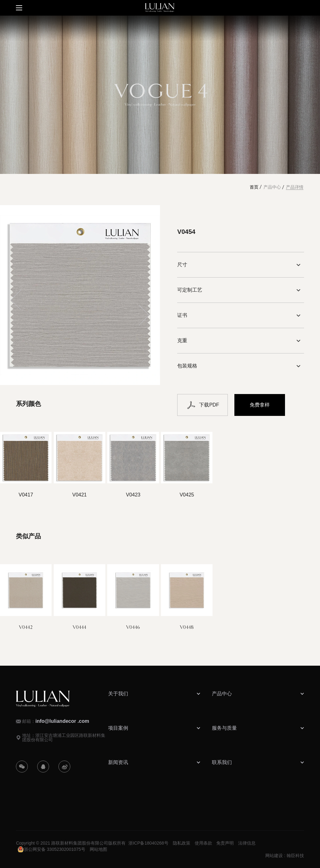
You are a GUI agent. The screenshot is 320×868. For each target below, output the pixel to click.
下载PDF (202, 405)
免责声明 (225, 843)
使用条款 (203, 843)
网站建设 (274, 856)
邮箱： (56, 721)
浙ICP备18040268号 (148, 843)
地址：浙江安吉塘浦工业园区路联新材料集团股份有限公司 (64, 737)
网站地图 (98, 849)
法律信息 (247, 843)
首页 (254, 187)
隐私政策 (182, 843)
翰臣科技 (295, 856)
